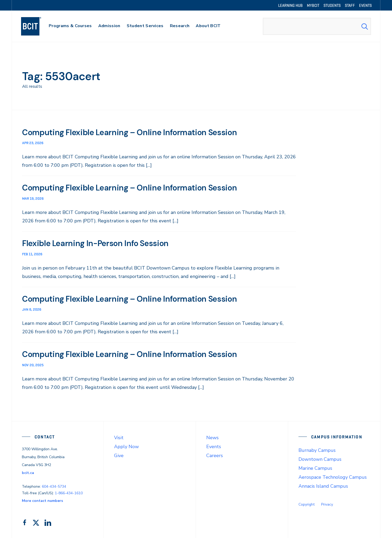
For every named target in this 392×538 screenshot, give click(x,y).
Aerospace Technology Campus (333, 476)
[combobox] (317, 26)
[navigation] (36, 26)
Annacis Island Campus (323, 485)
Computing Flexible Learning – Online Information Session (136, 132)
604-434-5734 (54, 485)
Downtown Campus (320, 458)
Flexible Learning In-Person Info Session (100, 243)
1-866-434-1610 (69, 492)
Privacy (327, 504)
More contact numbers (42, 500)
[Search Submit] (365, 26)
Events (214, 446)
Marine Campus (315, 467)
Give (119, 455)
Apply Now (126, 446)
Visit (119, 437)
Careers (215, 455)
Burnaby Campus (317, 449)
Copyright (307, 504)
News (212, 437)
